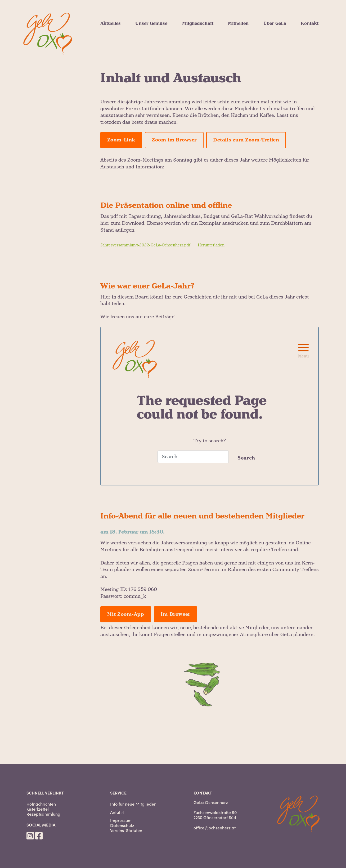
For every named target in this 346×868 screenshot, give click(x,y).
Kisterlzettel (38, 809)
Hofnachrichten (41, 804)
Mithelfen (238, 24)
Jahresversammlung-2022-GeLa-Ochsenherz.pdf (145, 245)
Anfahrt (117, 812)
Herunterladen (211, 245)
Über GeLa (275, 24)
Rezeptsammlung (43, 814)
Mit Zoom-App (126, 614)
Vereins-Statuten (126, 830)
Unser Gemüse (151, 24)
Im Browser (176, 614)
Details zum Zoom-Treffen (246, 140)
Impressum (121, 820)
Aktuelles (111, 24)
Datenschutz (122, 825)
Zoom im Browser (174, 140)
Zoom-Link (121, 140)
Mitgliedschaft (198, 24)
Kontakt (310, 24)
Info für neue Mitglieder (133, 804)
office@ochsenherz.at (215, 828)
